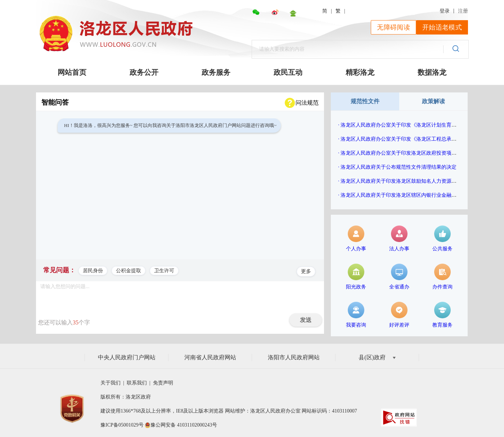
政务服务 (216, 72)
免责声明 (163, 383)
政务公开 (144, 72)
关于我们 (112, 383)
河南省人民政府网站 (210, 357)
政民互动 (288, 72)
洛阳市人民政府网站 (294, 357)
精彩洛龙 (360, 72)
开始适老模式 (442, 27)
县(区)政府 (377, 357)
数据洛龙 (432, 72)
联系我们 (137, 383)
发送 (306, 320)
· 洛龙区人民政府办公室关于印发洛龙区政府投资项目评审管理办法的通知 (420, 153)
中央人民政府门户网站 (127, 357)
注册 (463, 11)
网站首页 (72, 72)
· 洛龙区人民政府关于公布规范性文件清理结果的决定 (397, 167)
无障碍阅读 (393, 27)
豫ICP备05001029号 (122, 425)
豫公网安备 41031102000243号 (184, 425)
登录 (445, 11)
